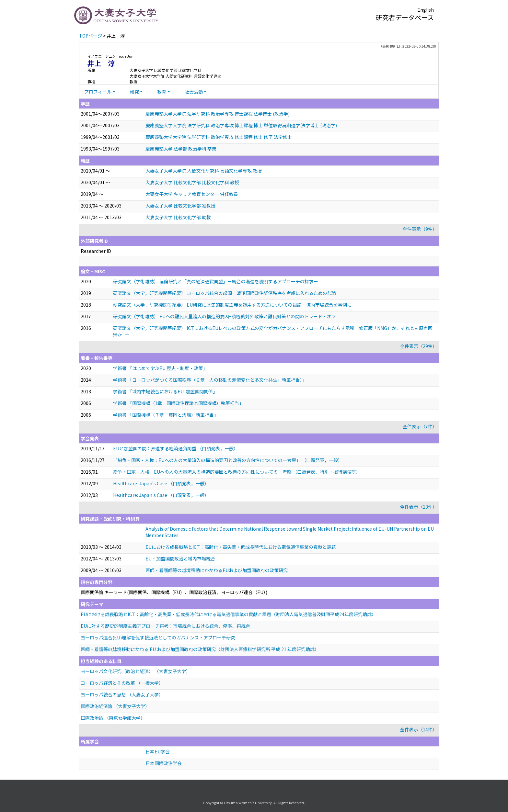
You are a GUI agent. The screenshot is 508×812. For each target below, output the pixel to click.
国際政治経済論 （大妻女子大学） (115, 706)
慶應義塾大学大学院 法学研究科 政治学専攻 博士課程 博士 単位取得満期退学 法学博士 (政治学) (241, 125)
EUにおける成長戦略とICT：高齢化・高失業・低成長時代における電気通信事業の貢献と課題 (241, 547)
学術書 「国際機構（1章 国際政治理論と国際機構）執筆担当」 (178, 403)
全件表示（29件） (419, 346)
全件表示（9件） (420, 229)
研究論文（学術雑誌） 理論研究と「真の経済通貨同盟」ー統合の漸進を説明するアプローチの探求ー (216, 281)
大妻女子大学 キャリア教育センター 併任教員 (192, 194)
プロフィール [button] (98, 92)
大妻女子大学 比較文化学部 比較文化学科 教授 (192, 182)
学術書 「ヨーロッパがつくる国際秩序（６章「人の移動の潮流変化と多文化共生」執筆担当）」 (210, 380)
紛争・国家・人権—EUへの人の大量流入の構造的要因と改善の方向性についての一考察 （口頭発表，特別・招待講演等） (237, 472)
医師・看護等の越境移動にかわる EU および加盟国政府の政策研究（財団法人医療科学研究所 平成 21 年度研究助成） (200, 649)
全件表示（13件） (419, 507)
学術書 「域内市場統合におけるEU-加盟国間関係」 (165, 391)
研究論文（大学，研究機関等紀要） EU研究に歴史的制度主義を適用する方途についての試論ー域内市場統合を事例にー (235, 305)
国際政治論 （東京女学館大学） (113, 718)
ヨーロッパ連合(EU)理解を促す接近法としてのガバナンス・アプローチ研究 (158, 637)
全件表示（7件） (420, 426)
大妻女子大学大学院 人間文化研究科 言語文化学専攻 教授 (204, 171)
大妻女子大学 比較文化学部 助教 (178, 217)
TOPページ (91, 36)
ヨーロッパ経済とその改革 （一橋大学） (122, 683)
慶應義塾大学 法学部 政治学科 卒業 (181, 149)
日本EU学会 (158, 751)
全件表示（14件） (419, 729)
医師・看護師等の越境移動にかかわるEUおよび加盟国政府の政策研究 (217, 570)
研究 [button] (134, 92)
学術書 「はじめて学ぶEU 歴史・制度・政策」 (160, 368)
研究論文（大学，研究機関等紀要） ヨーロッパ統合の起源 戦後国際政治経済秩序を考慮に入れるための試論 (225, 293)
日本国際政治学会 (164, 763)
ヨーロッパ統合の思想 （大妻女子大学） (122, 694)
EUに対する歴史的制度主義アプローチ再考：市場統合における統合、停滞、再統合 (165, 626)
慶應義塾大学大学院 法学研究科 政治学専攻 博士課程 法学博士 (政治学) (218, 114)
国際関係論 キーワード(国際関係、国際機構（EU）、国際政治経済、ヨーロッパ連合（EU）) (174, 592)
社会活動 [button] (194, 92)
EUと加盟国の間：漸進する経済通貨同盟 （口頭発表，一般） (176, 448)
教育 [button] (162, 92)
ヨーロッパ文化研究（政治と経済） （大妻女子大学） (136, 671)
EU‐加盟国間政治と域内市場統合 (180, 558)
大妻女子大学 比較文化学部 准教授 (180, 206)
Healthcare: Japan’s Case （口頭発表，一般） (161, 483)
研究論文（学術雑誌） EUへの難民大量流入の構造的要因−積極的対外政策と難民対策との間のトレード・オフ (225, 316)
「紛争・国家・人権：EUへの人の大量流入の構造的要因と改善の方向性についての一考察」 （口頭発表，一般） (228, 460)
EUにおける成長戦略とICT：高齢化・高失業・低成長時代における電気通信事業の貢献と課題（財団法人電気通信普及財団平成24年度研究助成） (228, 614)
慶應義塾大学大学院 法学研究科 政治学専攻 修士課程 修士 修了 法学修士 (219, 137)
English (426, 10)
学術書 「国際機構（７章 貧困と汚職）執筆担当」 (166, 415)
